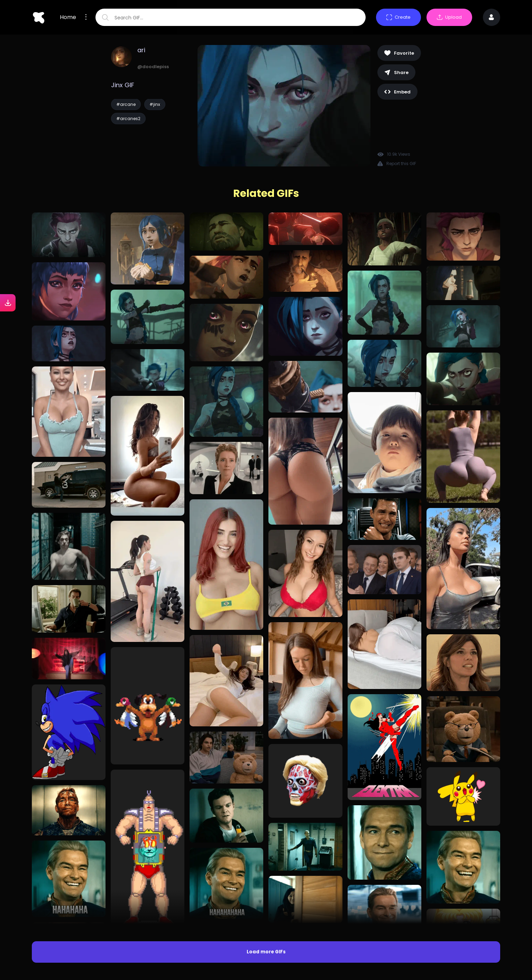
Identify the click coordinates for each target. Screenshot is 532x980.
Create (398, 17)
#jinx (155, 104)
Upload (449, 17)
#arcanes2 (128, 119)
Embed (397, 92)
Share (396, 72)
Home (68, 17)
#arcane (126, 104)
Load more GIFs (266, 952)
